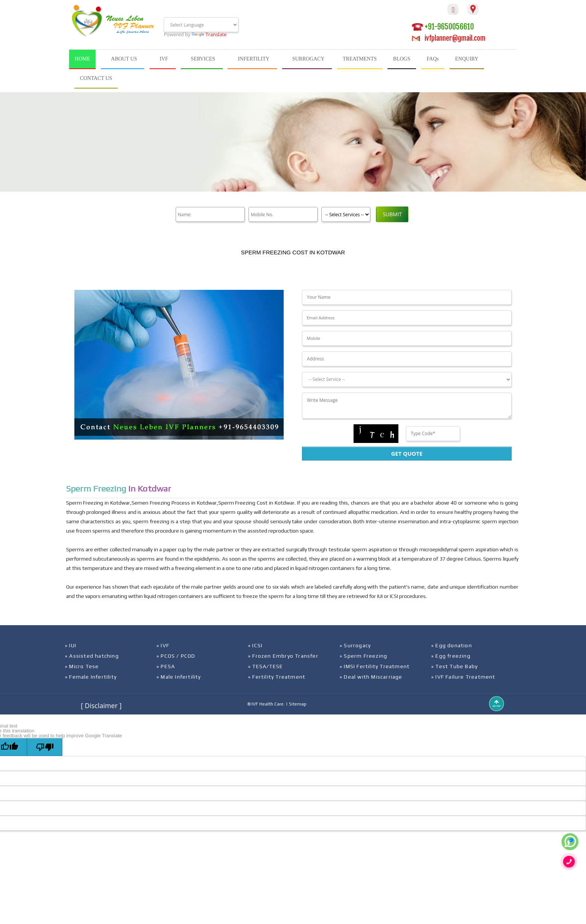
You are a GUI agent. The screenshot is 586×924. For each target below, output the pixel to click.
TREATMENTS (360, 59)
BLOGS (402, 59)
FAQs (433, 59)
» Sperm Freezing (363, 656)
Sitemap (298, 704)
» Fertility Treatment (277, 677)
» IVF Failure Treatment (463, 677)
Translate (209, 34)
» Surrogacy (355, 645)
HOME (82, 59)
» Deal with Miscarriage (371, 677)
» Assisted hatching (92, 656)
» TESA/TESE (266, 666)
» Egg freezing (451, 656)
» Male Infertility (179, 677)
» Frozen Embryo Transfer (283, 656)
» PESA (166, 666)
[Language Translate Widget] (201, 25)
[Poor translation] (45, 747)
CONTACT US (96, 78)
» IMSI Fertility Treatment (375, 666)
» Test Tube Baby (454, 666)
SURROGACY (308, 59)
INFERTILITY (254, 59)
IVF (164, 59)
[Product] (344, 214)
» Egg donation (452, 645)
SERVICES (203, 59)
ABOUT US (124, 59)
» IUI (71, 645)
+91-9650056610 (443, 27)
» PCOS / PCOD (176, 656)
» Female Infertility (91, 677)
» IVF (163, 645)
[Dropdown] (407, 379)
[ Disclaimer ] (101, 706)
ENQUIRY (467, 59)
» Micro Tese (82, 666)
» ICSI (255, 645)
